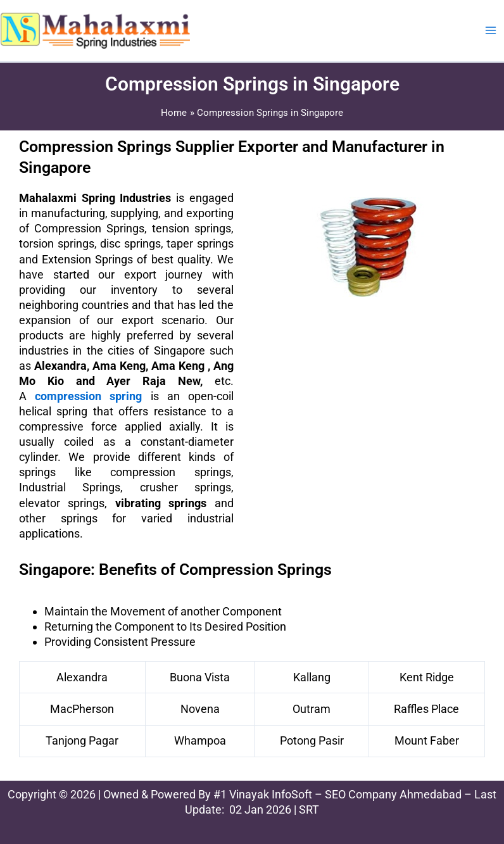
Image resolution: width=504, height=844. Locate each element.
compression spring (88, 396)
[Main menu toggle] (491, 30)
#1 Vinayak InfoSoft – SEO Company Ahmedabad (337, 794)
